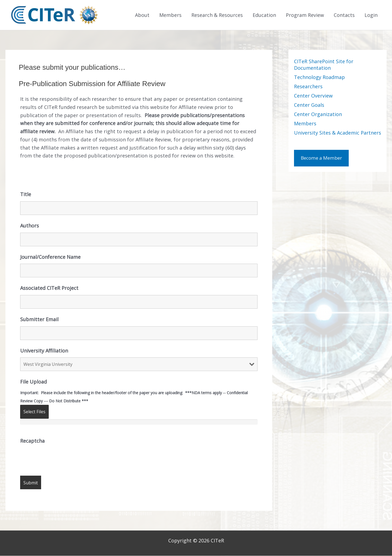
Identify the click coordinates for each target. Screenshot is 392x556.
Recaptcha (32, 441)
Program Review (305, 15)
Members (170, 15)
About (142, 15)
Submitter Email (39, 320)
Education (264, 15)
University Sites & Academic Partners (338, 133)
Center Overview (313, 96)
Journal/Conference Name (50, 257)
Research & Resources (217, 15)
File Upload (33, 382)
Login (371, 15)
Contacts (344, 15)
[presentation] (62, 459)
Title (26, 195)
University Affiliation (44, 351)
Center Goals (309, 105)
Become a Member (323, 159)
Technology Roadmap (319, 78)
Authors (30, 226)
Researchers (308, 87)
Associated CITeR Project (49, 288)
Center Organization (318, 115)
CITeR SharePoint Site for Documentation (324, 65)
